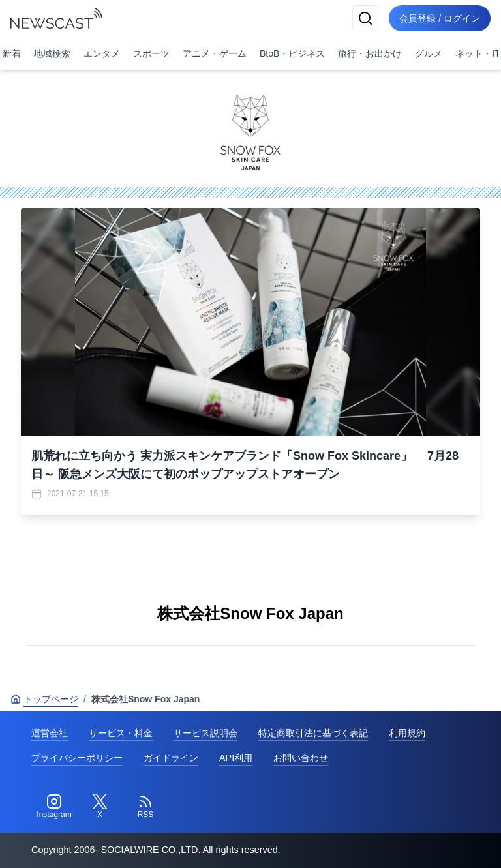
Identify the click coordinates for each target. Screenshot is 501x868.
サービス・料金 (121, 733)
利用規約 (407, 733)
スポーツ (151, 53)
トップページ (44, 699)
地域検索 (52, 53)
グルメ (429, 53)
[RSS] (145, 807)
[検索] (365, 18)
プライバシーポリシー (77, 758)
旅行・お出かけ (370, 53)
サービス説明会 (205, 733)
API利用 (236, 758)
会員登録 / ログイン (440, 18)
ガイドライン (171, 758)
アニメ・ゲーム (215, 53)
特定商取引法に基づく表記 (313, 733)
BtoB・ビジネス (292, 53)
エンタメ (102, 53)
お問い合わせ (301, 758)
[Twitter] (100, 807)
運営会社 (50, 733)
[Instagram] (54, 807)
